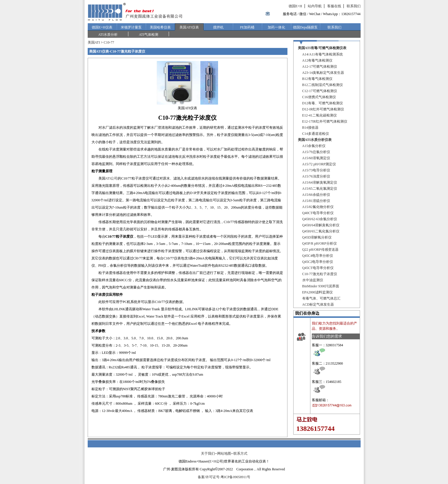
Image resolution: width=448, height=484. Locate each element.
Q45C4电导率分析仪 (318, 256)
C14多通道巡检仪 (316, 134)
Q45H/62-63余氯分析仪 (320, 219)
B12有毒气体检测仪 (317, 79)
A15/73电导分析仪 (316, 170)
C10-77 (109, 42)
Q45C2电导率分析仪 (318, 262)
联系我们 (354, 6)
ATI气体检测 (149, 35)
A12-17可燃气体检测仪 (320, 67)
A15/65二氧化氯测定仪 (320, 189)
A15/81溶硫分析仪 (316, 201)
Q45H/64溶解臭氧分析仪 (321, 225)
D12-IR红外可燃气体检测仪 (323, 109)
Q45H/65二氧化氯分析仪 (321, 231)
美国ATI (94, 42)
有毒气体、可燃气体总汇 (321, 298)
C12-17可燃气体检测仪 (320, 91)
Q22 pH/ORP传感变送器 (320, 250)
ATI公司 (112, 178)
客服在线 (334, 6)
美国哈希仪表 (160, 27)
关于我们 (208, 453)
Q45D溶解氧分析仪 (317, 237)
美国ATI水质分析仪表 (315, 140)
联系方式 (240, 453)
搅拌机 (218, 27)
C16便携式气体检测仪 (319, 97)
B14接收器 (310, 128)
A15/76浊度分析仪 (316, 176)
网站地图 (224, 453)
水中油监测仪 (313, 280)
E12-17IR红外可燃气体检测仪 (325, 121)
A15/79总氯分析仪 (316, 152)
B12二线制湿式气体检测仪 (323, 85)
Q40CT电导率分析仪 (318, 213)
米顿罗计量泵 (131, 27)
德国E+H (295, 6)
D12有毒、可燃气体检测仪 (323, 103)
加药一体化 (276, 27)
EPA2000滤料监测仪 (318, 292)
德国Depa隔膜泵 (305, 27)
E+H (213, 461)
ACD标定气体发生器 (318, 304)
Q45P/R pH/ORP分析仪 (320, 243)
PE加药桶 (247, 27)
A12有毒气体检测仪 (317, 60)
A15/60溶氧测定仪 (316, 158)
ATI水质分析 (108, 35)
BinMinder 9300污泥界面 (321, 286)
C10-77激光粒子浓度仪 (320, 274)
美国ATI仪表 (189, 27)
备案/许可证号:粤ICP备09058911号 (224, 477)
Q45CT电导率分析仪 (318, 268)
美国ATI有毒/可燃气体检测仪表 (322, 48)
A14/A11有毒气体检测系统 (323, 54)
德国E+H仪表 (102, 27)
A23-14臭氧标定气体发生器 (323, 73)
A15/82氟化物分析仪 (318, 207)
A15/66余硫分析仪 (316, 195)
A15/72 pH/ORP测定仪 (319, 164)
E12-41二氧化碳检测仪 (320, 115)
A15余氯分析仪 (314, 146)
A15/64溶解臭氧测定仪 (320, 182)
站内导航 (315, 6)
